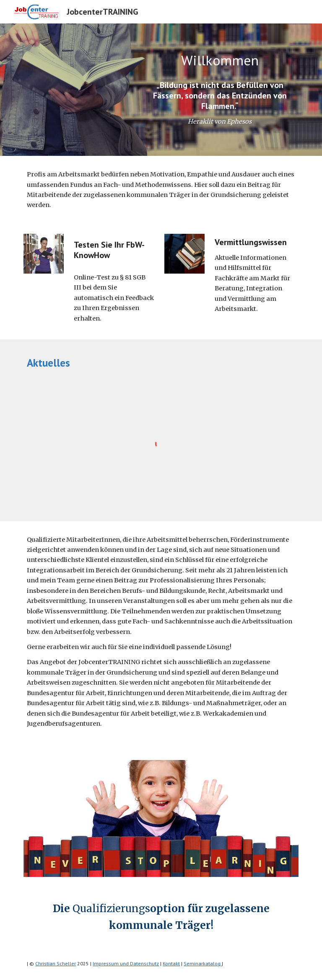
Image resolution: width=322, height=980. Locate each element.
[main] (219, 61)
